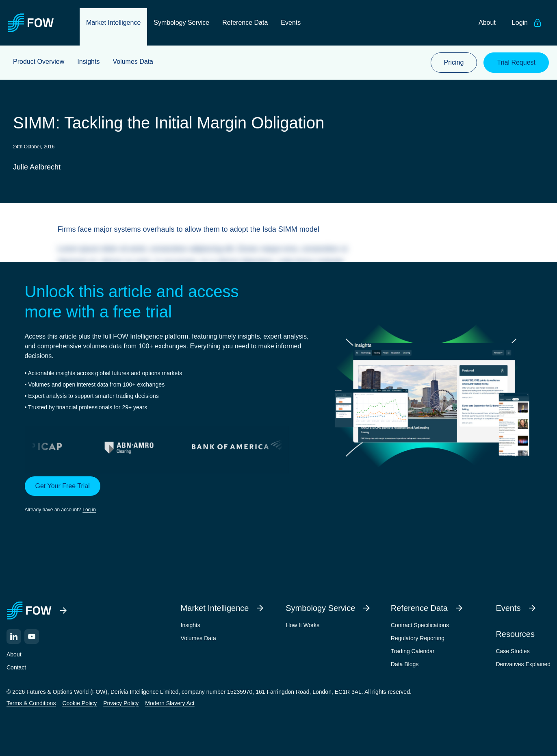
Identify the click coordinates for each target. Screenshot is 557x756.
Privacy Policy (121, 703)
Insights (191, 625)
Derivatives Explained (523, 664)
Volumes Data (198, 638)
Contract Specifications (420, 625)
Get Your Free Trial (63, 486)
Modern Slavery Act (170, 703)
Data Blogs (405, 664)
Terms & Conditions (31, 703)
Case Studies (513, 651)
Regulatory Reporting (418, 638)
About (14, 654)
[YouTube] (32, 637)
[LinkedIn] (14, 637)
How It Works (302, 625)
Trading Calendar (413, 651)
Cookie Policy (79, 703)
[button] (167, 495)
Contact (16, 667)
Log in (89, 510)
